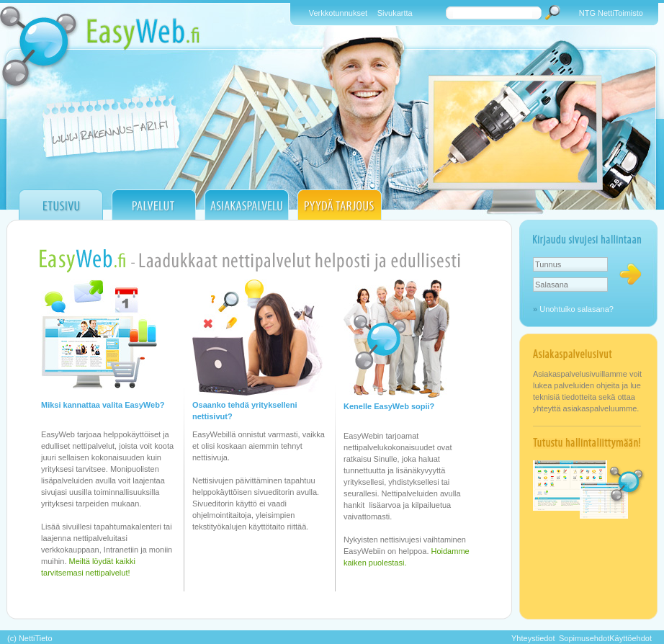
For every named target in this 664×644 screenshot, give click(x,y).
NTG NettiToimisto (611, 13)
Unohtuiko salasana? (576, 309)
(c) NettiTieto (30, 638)
